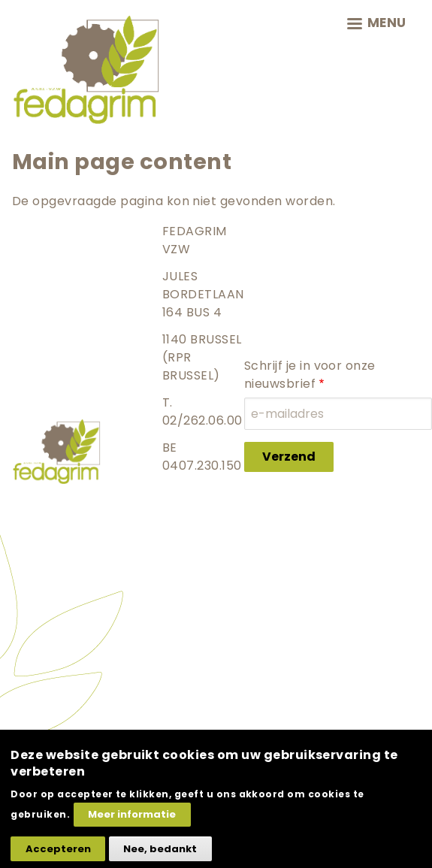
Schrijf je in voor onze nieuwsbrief (310, 375)
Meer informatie (132, 825)
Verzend (289, 457)
